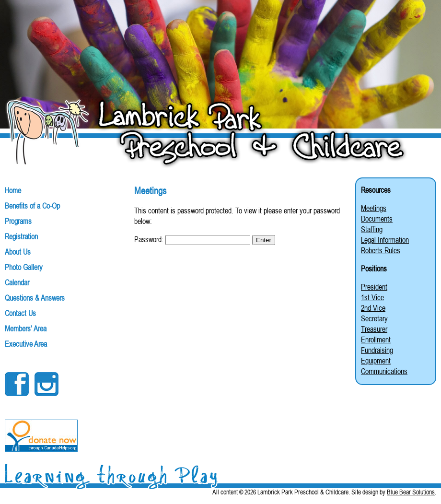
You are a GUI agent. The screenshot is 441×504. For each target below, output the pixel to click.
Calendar (17, 282)
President (374, 287)
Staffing (372, 229)
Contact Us (20, 313)
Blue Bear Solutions (411, 492)
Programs (18, 221)
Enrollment (376, 340)
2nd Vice (373, 308)
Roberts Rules (381, 250)
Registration (21, 236)
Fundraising (377, 350)
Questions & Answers (35, 298)
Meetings (374, 208)
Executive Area (26, 344)
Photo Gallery (24, 267)
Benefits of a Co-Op (32, 206)
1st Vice (372, 297)
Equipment (376, 361)
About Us (18, 252)
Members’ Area (26, 328)
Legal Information (385, 240)
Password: (192, 239)
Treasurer (374, 329)
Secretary (374, 318)
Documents (377, 219)
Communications (384, 371)
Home (13, 190)
